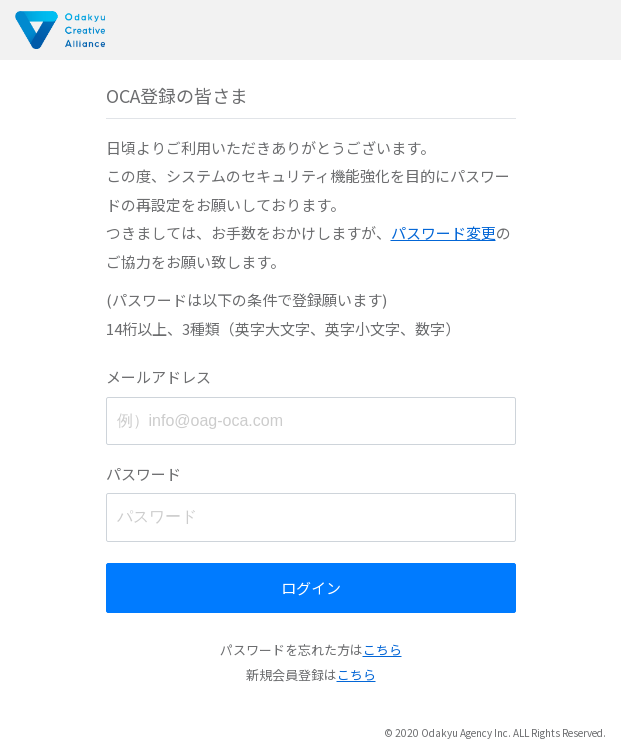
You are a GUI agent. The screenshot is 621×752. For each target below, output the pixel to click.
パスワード (143, 473)
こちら (382, 649)
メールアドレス (158, 376)
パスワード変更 (443, 232)
